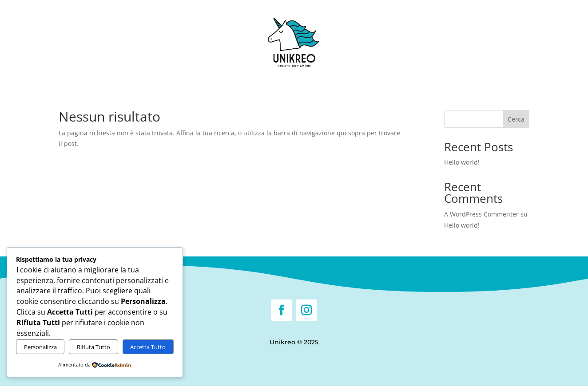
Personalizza (40, 347)
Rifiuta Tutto (93, 347)
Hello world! (462, 162)
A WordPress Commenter (481, 214)
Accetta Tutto (148, 347)
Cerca (516, 119)
